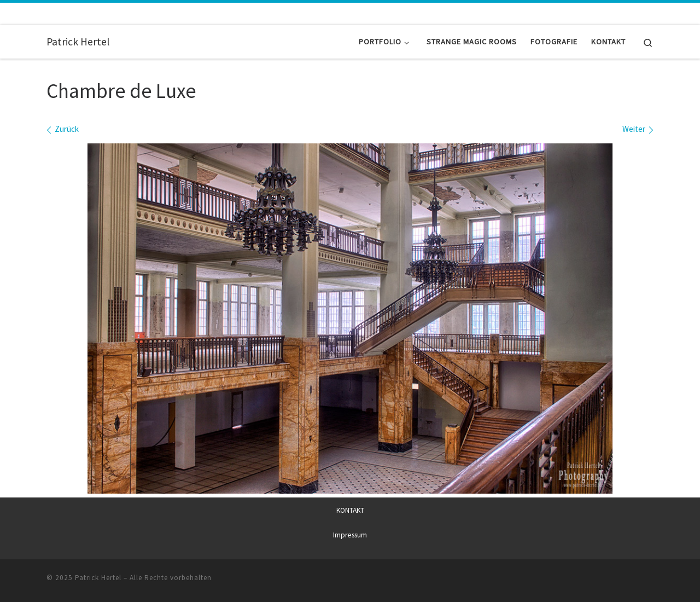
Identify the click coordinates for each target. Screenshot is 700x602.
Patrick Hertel (98, 578)
